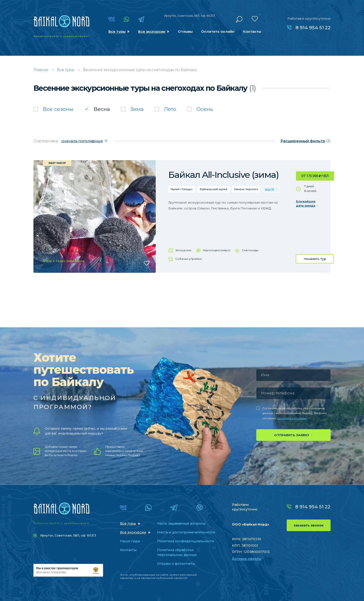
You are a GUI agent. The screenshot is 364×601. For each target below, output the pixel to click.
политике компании (292, 418)
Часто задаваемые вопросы (181, 523)
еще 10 (270, 189)
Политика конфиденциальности (186, 541)
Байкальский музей (214, 189)
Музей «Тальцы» (182, 189)
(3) (305, 141)
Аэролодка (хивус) (217, 250)
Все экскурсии (152, 31)
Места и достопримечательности (186, 532)
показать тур (315, 259)
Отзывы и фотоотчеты (176, 564)
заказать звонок (309, 525)
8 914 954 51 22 (313, 28)
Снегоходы (250, 250)
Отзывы (185, 31)
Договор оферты (247, 559)
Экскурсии (183, 250)
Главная (41, 70)
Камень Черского (246, 189)
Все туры (117, 31)
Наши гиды (130, 541)
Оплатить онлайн (218, 31)
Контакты (252, 31)
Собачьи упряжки (188, 259)
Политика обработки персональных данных (177, 552)
